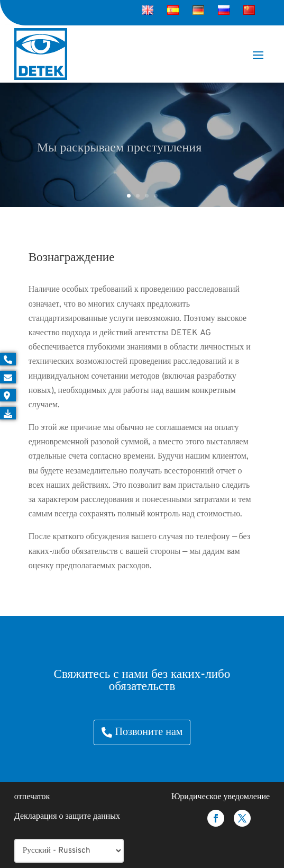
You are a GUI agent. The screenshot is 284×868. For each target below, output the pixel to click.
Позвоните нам (149, 732)
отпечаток (32, 797)
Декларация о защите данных (67, 817)
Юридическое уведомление (221, 797)
